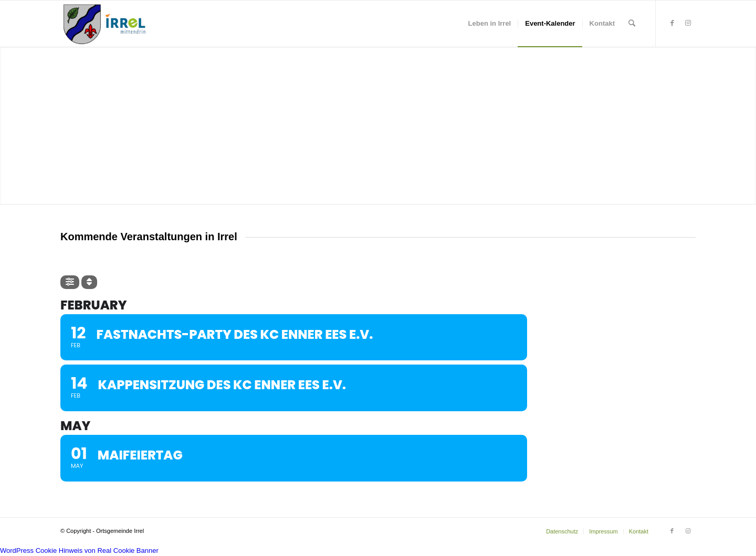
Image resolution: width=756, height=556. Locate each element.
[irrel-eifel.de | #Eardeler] (107, 24)
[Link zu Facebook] (672, 23)
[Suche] (632, 24)
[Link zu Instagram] (688, 23)
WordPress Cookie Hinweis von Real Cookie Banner (79, 550)
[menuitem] (490, 24)
